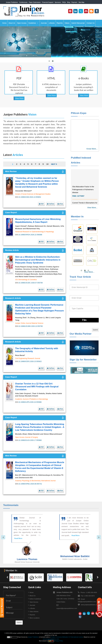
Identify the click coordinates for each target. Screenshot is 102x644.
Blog (69, 2)
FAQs (64, 2)
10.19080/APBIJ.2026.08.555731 (30, 484)
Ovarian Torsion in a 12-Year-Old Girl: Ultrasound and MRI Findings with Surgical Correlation (37, 387)
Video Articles (34, 612)
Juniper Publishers (12, 2)
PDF (41, 204)
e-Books (52, 23)
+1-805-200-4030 (90, 6)
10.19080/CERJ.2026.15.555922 (30, 361)
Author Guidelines (35, 599)
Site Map (81, 2)
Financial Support (48, 2)
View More (19, 98)
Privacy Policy (59, 641)
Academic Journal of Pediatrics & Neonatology (32, 399)
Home (4, 23)
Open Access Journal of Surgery (27, 437)
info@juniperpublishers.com (87, 602)
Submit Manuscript (78, 23)
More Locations (35, 618)
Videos (67, 23)
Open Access (22, 23)
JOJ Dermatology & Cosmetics (26, 280)
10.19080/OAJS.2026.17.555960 (30, 440)
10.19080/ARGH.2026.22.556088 (30, 235)
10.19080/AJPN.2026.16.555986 (30, 402)
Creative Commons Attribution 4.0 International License (67, 637)
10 (47, 164)
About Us (12, 23)
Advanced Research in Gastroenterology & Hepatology (35, 232)
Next (54, 164)
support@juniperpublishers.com (67, 608)
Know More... (92, 149)
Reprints (60, 23)
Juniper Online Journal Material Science (29, 323)
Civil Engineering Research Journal (28, 358)
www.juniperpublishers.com (90, 605)
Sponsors (58, 2)
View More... (92, 208)
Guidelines (33, 23)
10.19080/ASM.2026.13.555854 (30, 197)
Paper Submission (35, 2)
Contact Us (91, 23)
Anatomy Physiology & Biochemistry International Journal (35, 481)
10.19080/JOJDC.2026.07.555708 (31, 283)
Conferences (23, 2)
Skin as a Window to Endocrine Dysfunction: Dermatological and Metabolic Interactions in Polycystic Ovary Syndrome (38, 260)
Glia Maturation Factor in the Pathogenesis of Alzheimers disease (83, 193)
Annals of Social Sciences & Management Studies (33, 194)
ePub (60, 204)
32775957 (81, 199)
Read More (18, 538)
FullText (51, 204)
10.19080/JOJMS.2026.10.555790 (31, 326)
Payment (74, 2)
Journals (44, 23)
